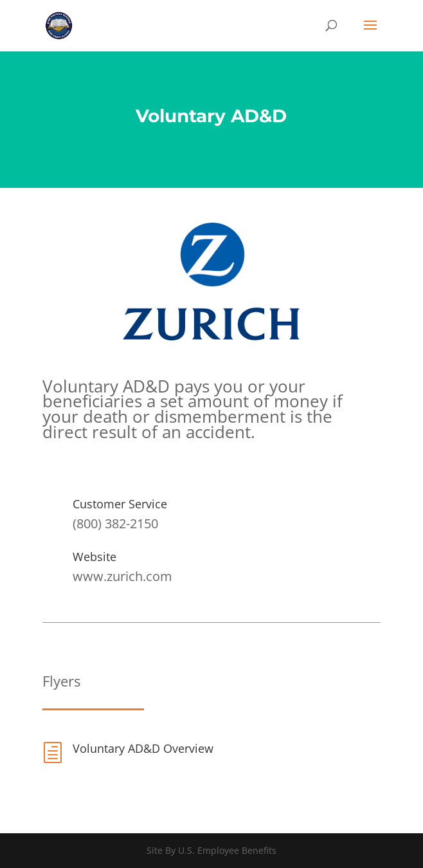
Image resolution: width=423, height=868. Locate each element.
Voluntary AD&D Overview (143, 748)
